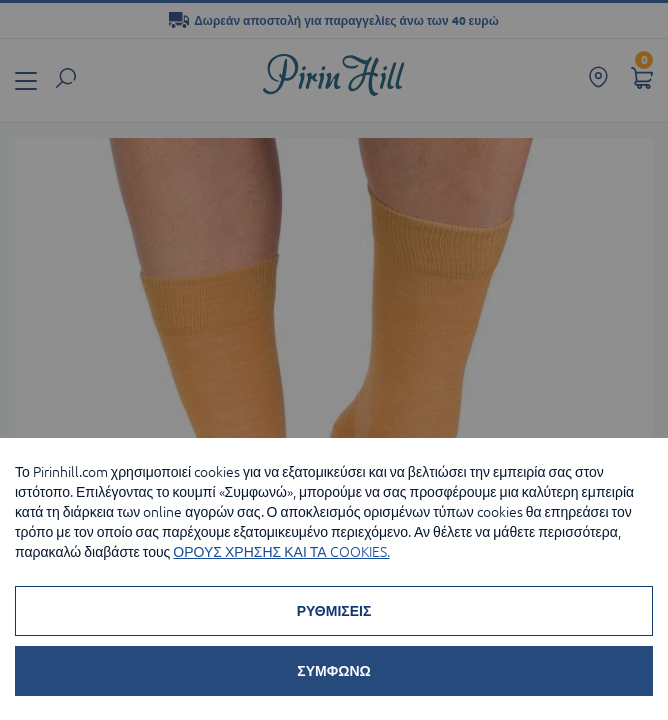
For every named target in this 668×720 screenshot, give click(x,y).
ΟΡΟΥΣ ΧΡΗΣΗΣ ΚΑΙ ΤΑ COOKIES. (281, 552)
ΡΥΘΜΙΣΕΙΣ (334, 611)
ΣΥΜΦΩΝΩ (333, 671)
